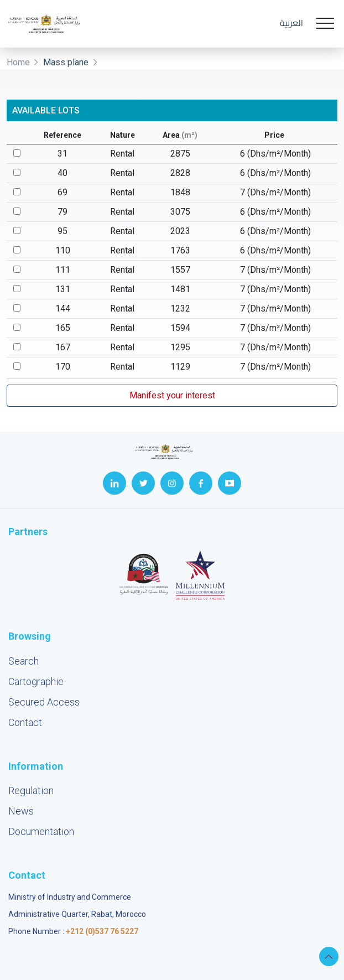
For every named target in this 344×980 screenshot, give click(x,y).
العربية (291, 23)
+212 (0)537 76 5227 (102, 931)
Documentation (41, 831)
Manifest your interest (172, 395)
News (21, 811)
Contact (25, 722)
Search (24, 661)
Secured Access (44, 702)
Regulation (31, 790)
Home (18, 62)
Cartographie (36, 681)
